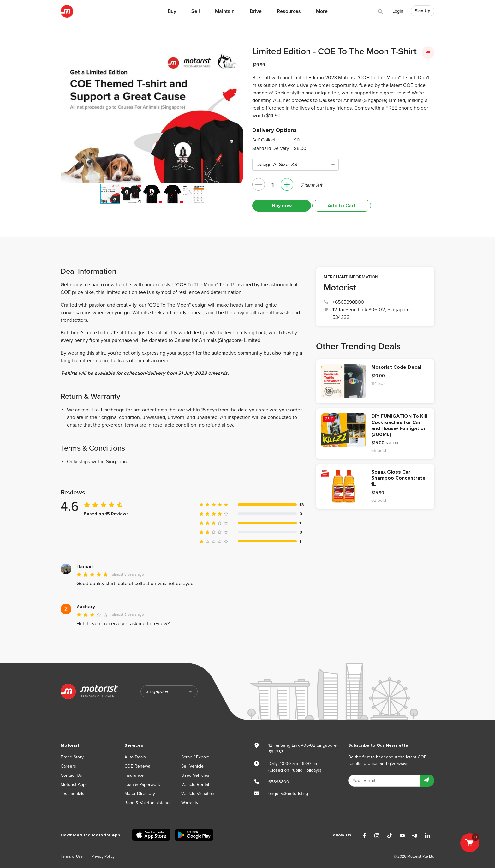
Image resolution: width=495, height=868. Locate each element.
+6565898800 (348, 302)
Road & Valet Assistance (148, 803)
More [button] (322, 11)
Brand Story (72, 757)
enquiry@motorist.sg (288, 794)
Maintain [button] (225, 11)
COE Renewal (138, 766)
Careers (68, 766)
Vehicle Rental (195, 784)
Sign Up (423, 11)
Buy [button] (172, 11)
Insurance (134, 775)
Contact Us (71, 775)
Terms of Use (72, 856)
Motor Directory (140, 794)
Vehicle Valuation (198, 794)
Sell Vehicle (192, 766)
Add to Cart (342, 206)
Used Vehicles (195, 775)
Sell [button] (196, 11)
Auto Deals (135, 757)
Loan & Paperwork (142, 784)
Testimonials (72, 794)
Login (398, 11)
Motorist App (73, 784)
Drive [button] (256, 11)
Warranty (190, 803)
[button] (236, 54)
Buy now (282, 206)
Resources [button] (289, 11)
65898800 (279, 782)
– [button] (259, 184)
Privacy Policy (103, 856)
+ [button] (287, 184)
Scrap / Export (195, 757)
